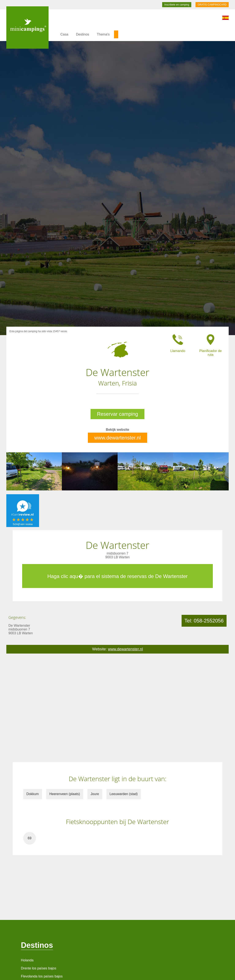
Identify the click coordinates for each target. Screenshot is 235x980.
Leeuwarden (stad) (124, 794)
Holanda (27, 960)
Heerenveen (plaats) (65, 794)
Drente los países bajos (39, 968)
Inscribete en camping (177, 5)
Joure (95, 794)
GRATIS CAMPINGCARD (212, 5)
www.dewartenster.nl (117, 438)
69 (30, 838)
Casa (64, 34)
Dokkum (33, 794)
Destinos (83, 34)
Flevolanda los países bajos (42, 976)
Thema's (103, 34)
